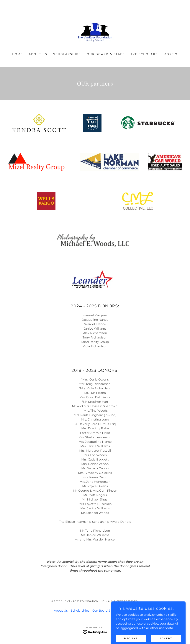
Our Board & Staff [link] (106, 54)
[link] (95, 29)
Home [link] (18, 54)
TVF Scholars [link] (144, 54)
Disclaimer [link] (129, 611)
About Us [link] (38, 54)
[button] (171, 55)
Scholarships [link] (67, 54)
